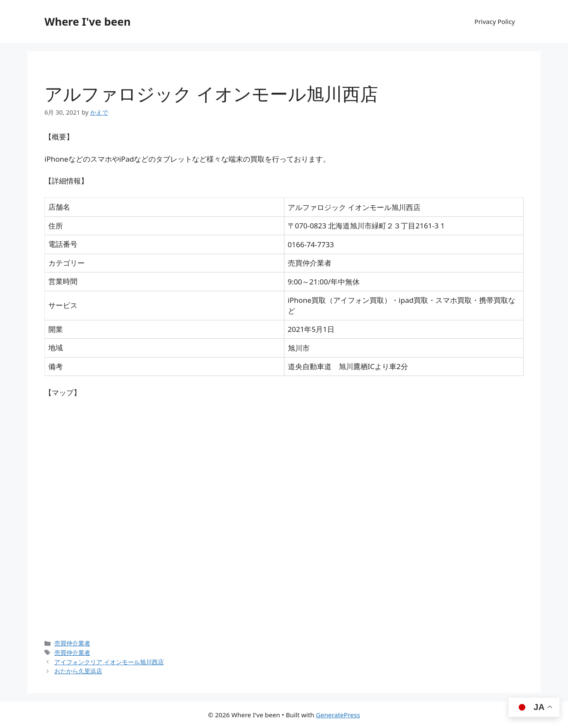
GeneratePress (338, 715)
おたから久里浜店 (78, 671)
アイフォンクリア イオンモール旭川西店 (109, 662)
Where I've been (87, 21)
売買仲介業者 (72, 643)
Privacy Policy (495, 21)
